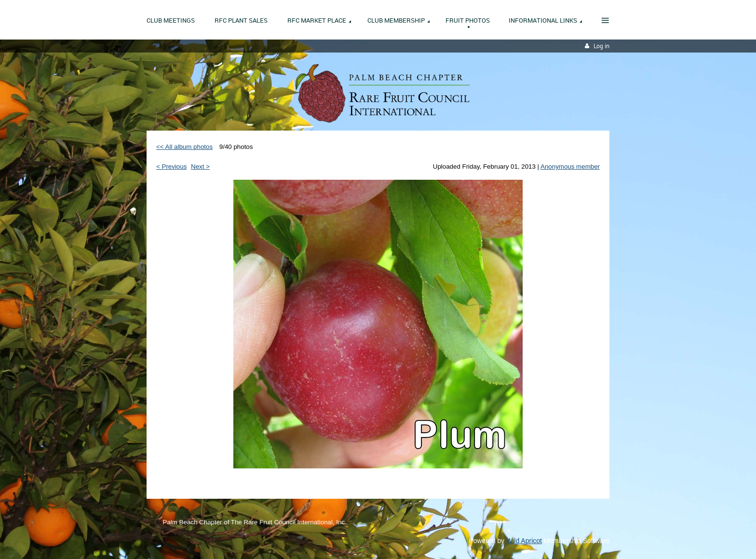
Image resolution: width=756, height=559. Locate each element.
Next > (200, 166)
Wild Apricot (524, 541)
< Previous (171, 166)
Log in (601, 46)
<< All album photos (184, 147)
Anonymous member (570, 166)
